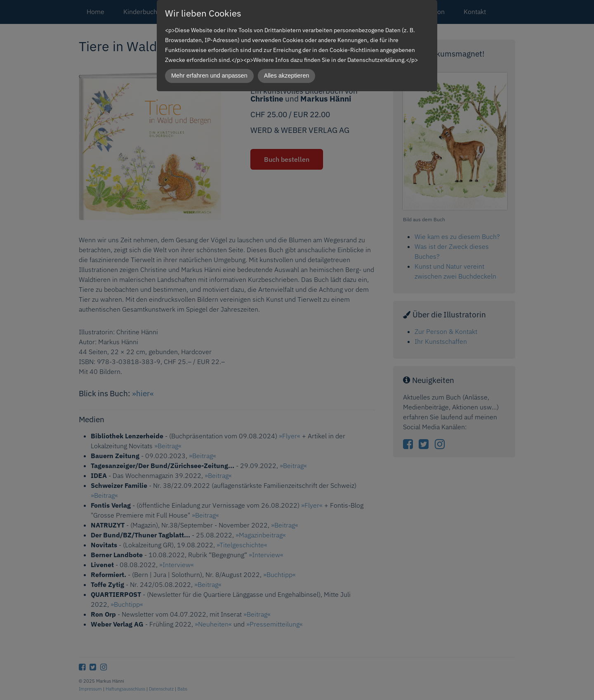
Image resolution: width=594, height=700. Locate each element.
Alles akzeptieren (287, 76)
